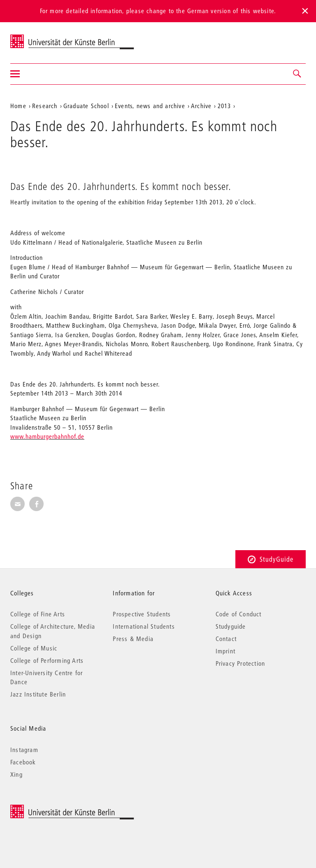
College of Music (34, 648)
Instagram (24, 750)
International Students (144, 626)
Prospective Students (142, 614)
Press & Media (133, 639)
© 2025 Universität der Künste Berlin (53, 809)
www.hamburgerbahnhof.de (47, 436)
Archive (201, 106)
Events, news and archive (150, 106)
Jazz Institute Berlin (38, 694)
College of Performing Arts (47, 660)
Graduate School (86, 106)
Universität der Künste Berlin (43, 37)
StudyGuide (271, 559)
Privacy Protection (240, 663)
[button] (297, 74)
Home (18, 106)
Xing (16, 774)
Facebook (23, 762)
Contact (226, 639)
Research (45, 106)
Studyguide (231, 626)
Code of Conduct (239, 614)
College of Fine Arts (38, 614)
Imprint (225, 651)
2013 (224, 106)
